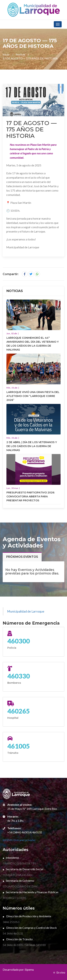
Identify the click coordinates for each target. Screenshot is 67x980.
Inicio (6, 54)
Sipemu (29, 969)
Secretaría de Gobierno (18, 881)
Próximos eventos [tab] (22, 557)
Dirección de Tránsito (18, 939)
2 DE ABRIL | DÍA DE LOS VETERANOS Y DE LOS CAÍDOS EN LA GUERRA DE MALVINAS (32, 446)
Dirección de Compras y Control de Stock (30, 928)
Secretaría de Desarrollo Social (23, 869)
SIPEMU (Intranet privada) (19, 840)
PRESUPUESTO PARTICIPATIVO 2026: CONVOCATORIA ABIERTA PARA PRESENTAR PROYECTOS (31, 496)
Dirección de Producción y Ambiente (27, 916)
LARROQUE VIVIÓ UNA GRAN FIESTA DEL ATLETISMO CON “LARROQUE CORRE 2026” (33, 396)
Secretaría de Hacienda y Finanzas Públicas (31, 892)
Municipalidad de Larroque (26, 611)
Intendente (11, 858)
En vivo (59, 972)
